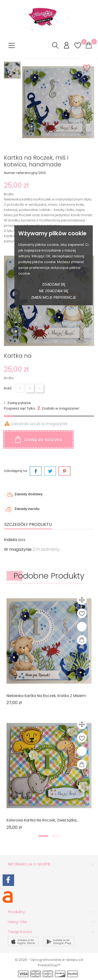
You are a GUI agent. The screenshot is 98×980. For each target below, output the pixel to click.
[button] (43, 836)
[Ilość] (20, 388)
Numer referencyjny (21, 173)
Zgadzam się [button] (54, 284)
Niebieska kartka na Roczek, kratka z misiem (46, 696)
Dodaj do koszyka (38, 439)
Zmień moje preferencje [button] (54, 297)
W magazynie (18, 549)
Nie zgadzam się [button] (54, 291)
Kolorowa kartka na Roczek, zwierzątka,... (43, 820)
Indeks (11, 540)
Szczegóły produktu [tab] (28, 524)
